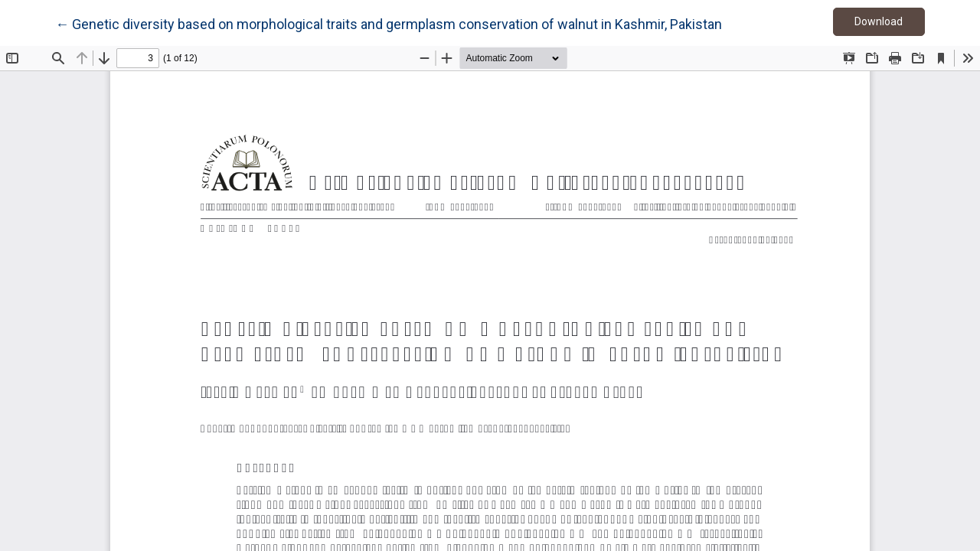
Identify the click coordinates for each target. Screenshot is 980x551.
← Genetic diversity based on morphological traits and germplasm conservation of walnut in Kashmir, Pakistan (389, 23)
